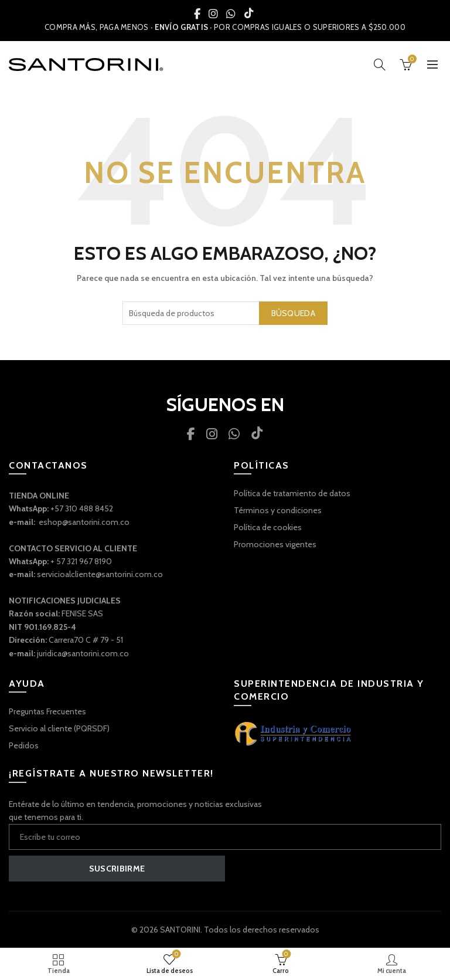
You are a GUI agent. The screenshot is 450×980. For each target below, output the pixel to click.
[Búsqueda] (380, 65)
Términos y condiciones (278, 510)
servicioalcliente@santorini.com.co (100, 574)
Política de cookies (268, 527)
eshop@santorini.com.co (84, 522)
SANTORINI (180, 930)
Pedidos (24, 745)
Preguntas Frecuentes (47, 711)
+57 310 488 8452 (82, 508)
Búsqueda (293, 313)
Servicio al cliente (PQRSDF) (59, 728)
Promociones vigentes (275, 544)
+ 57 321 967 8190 (81, 561)
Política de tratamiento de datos (292, 493)
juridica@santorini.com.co (83, 653)
